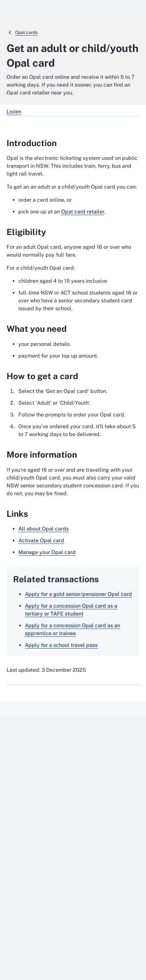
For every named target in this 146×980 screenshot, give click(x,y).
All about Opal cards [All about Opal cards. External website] (44, 529)
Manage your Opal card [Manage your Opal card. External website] (47, 552)
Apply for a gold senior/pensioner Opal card (78, 594)
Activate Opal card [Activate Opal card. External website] (41, 541)
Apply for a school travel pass (61, 645)
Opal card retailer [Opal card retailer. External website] (83, 212)
